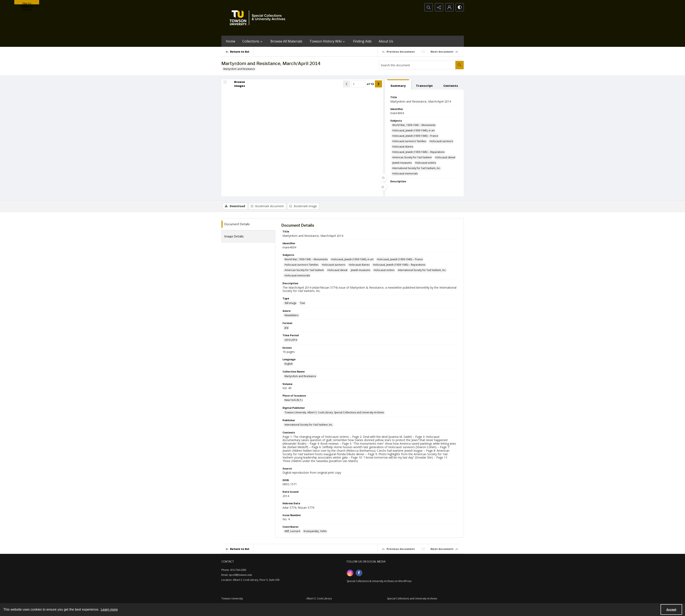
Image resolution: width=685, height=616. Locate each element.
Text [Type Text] (302, 303)
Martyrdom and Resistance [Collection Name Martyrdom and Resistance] (300, 376)
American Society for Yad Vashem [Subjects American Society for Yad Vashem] (412, 157)
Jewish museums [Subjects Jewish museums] (402, 163)
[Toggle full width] (383, 178)
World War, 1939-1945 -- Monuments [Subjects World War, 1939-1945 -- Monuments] (414, 125)
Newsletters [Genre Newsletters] (292, 315)
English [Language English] (289, 364)
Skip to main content (27, 3)
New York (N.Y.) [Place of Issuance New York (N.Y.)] (293, 400)
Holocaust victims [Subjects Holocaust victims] (426, 163)
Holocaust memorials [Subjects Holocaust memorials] (405, 174)
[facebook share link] (359, 573)
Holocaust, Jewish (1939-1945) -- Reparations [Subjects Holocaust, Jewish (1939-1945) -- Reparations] (418, 152)
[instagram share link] (350, 573)
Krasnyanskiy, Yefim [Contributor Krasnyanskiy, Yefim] (315, 531)
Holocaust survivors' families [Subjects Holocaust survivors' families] (409, 141)
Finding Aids (362, 41)
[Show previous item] (347, 84)
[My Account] (449, 7)
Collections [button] (253, 41)
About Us (386, 41)
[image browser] (237, 84)
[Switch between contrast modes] (460, 7)
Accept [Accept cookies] (671, 610)
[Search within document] (459, 65)
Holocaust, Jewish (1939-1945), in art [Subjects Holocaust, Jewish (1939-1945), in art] (413, 130)
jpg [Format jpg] (286, 327)
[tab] (398, 85)
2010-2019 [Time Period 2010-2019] (291, 340)
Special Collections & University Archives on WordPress (379, 581)
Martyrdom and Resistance (239, 69)
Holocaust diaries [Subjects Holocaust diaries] (403, 147)
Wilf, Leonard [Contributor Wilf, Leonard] (292, 531)
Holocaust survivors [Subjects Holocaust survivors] (441, 141)
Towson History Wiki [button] (328, 41)
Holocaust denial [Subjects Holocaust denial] (445, 157)
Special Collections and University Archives (412, 598)
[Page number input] (358, 84)
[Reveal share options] (439, 7)
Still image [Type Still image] (290, 303)
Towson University (232, 598)
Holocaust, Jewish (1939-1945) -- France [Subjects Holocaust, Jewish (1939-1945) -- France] (415, 136)
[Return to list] (239, 52)
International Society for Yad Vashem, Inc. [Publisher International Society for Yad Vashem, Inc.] (309, 425)
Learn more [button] (109, 609)
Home (231, 41)
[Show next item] (378, 84)
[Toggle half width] (383, 187)
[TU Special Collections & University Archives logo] (259, 18)
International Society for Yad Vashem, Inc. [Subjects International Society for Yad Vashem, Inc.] (416, 168)
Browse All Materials (286, 41)
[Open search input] (429, 7)
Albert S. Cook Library (319, 598)
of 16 (370, 84)
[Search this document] (417, 65)
